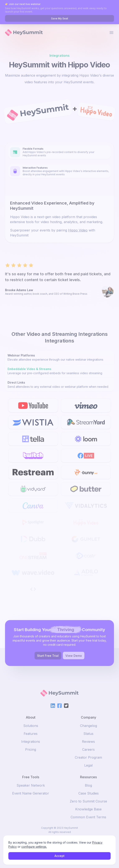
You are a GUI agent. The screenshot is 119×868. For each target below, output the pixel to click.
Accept (59, 856)
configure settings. (34, 847)
